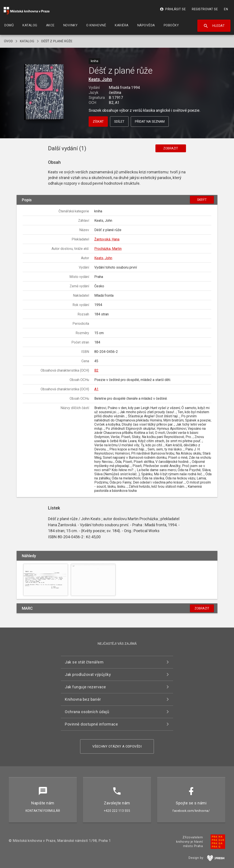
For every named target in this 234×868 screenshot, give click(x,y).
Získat (98, 122)
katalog (27, 41)
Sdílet (119, 122)
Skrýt (202, 200)
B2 (96, 370)
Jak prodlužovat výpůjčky (88, 674)
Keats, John (100, 79)
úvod (8, 41)
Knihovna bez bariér (83, 699)
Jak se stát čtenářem (84, 662)
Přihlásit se (173, 9)
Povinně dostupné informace (91, 724)
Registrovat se (205, 9)
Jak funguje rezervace (85, 687)
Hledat (214, 26)
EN (226, 9)
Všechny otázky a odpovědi (117, 746)
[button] (44, 92)
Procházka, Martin (108, 249)
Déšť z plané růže (57, 41)
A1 (96, 389)
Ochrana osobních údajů (87, 712)
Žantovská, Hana (107, 239)
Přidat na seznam (150, 122)
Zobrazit (171, 148)
